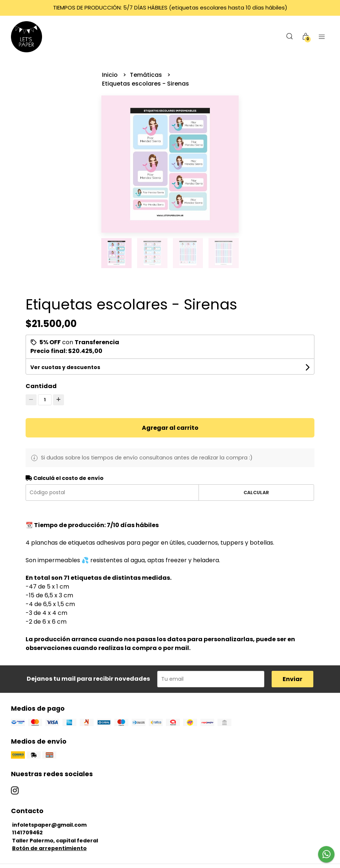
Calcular (256, 493)
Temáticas (147, 75)
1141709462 (27, 833)
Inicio (111, 75)
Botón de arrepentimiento (49, 848)
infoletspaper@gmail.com (49, 825)
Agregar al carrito (170, 428)
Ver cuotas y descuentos (65, 367)
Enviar (292, 679)
